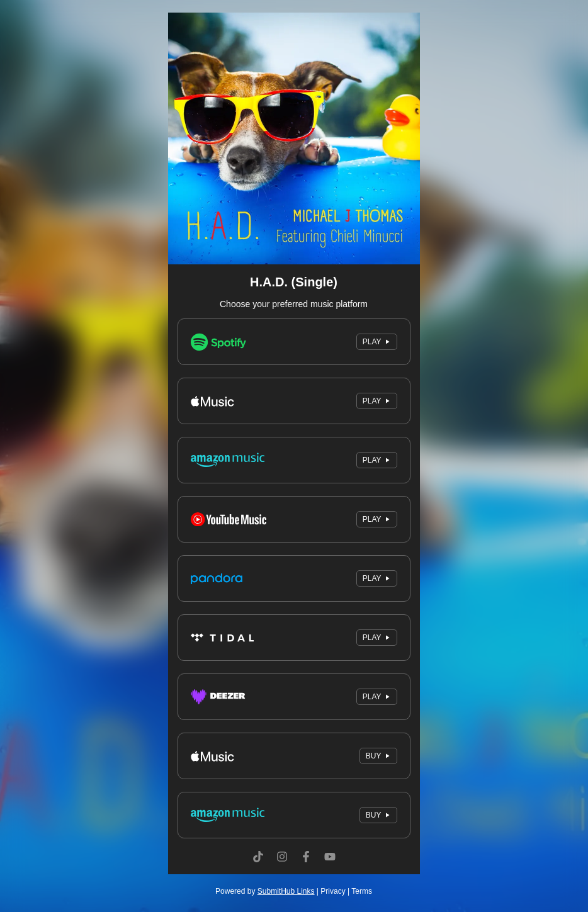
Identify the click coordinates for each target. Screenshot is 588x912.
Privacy (333, 891)
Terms (362, 891)
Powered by (265, 891)
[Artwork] (294, 138)
